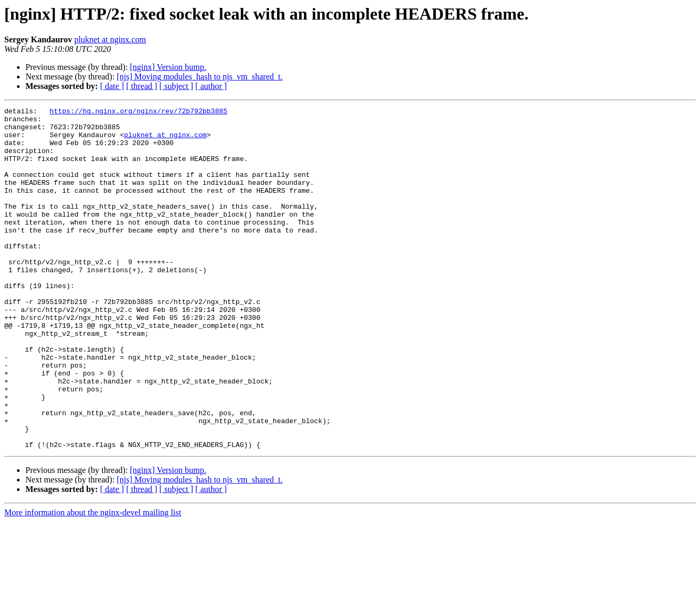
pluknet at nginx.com (110, 39)
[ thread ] (142, 86)
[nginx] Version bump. (168, 67)
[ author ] (211, 86)
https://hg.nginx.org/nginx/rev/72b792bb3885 (138, 112)
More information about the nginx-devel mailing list (93, 581)
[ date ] (112, 86)
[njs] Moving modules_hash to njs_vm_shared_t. (199, 77)
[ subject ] (176, 86)
